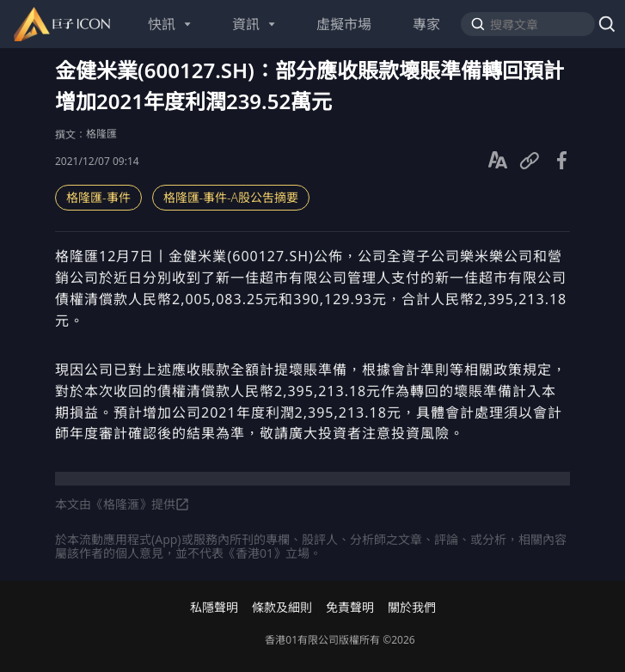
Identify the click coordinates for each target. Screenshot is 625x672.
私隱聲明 (214, 608)
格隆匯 (101, 134)
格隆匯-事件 (98, 197)
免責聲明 (350, 608)
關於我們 (412, 608)
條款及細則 (282, 608)
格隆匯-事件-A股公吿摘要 (231, 197)
